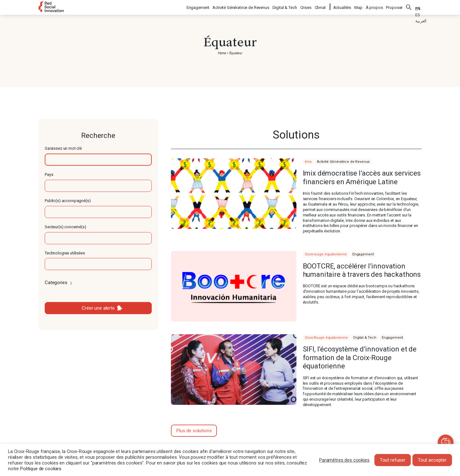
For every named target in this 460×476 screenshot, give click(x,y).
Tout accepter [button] (432, 460)
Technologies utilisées (65, 253)
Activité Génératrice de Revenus (241, 7)
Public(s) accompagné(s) (68, 201)
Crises (306, 7)
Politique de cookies (41, 469)
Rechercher (409, 6)
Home (222, 53)
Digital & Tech (285, 7)
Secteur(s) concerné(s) (65, 227)
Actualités (342, 7)
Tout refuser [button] (393, 460)
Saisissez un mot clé (63, 148)
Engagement (198, 7)
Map (358, 7)
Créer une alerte (98, 308)
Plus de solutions (194, 431)
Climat (321, 7)
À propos (374, 7)
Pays (49, 174)
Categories (59, 283)
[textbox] (98, 160)
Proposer (394, 7)
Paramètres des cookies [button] (344, 460)
